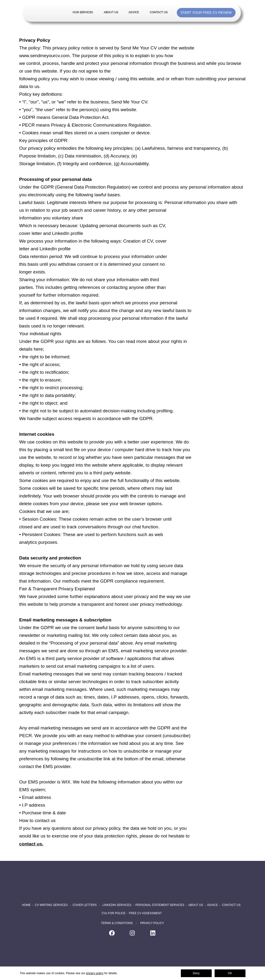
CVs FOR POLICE (114, 913)
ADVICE (213, 905)
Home (46, 13)
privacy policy (95, 973)
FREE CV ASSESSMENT (145, 913)
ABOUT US (196, 905)
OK (230, 973)
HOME (26, 905)
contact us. (31, 844)
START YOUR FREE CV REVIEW (206, 13)
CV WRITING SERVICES (51, 905)
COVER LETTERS (85, 905)
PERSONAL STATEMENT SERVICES (160, 905)
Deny (196, 973)
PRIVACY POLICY (152, 923)
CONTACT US (231, 905)
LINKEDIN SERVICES (117, 905)
